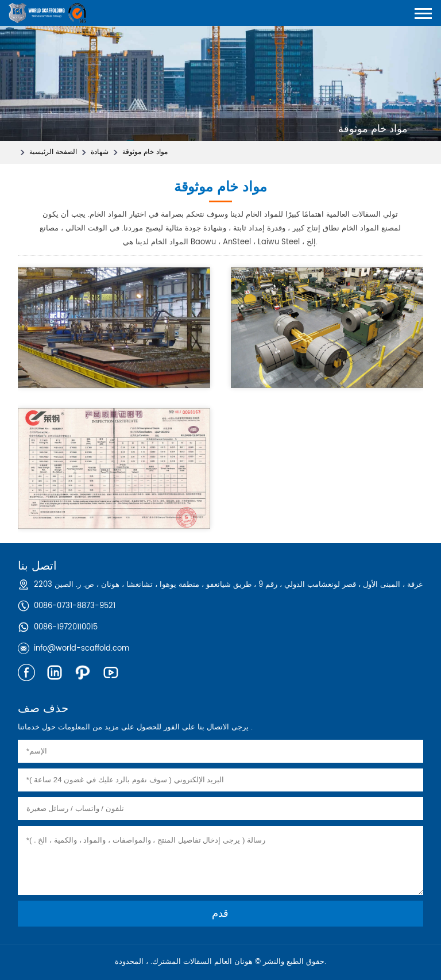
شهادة (100, 152)
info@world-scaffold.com (82, 649)
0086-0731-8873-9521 (75, 606)
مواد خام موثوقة (145, 152)
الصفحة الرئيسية (53, 152)
